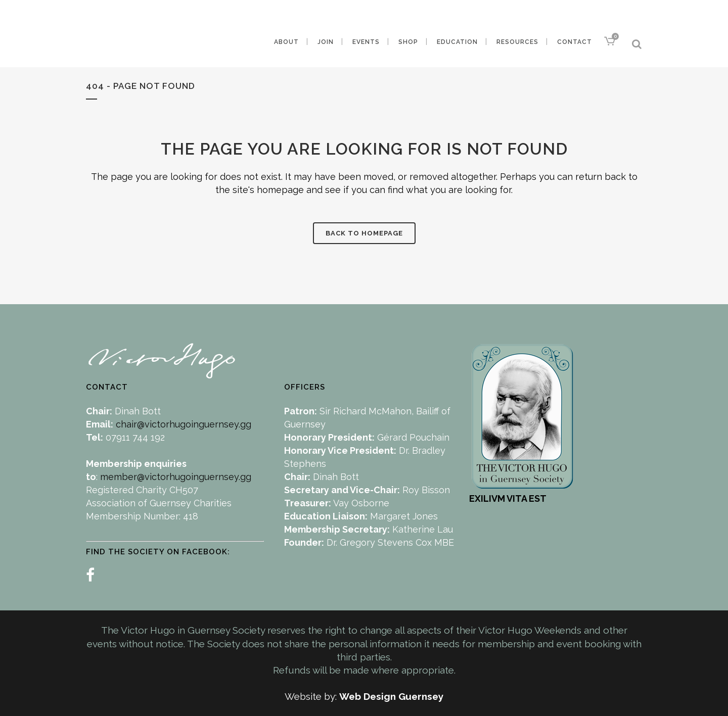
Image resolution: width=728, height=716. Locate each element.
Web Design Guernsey (391, 696)
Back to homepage (364, 233)
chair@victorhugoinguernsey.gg (184, 424)
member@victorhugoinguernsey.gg (176, 477)
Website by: (312, 696)
